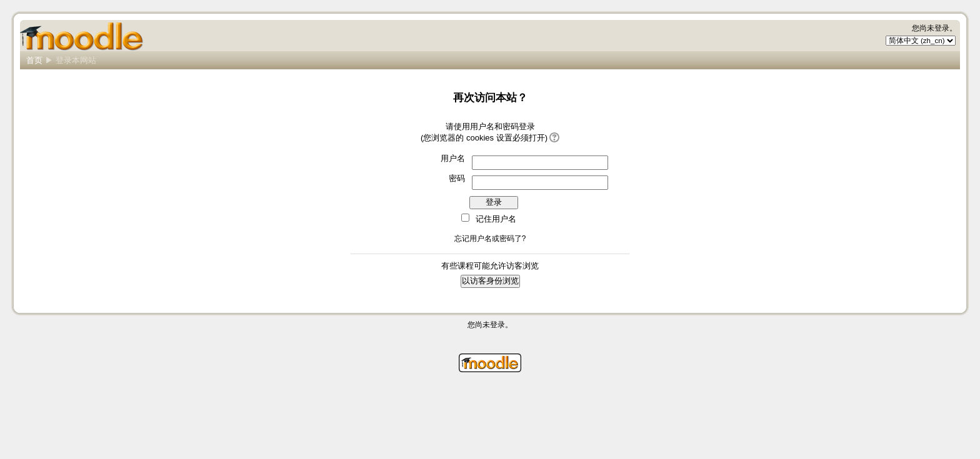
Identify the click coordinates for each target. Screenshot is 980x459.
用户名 (453, 158)
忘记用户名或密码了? (490, 239)
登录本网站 (76, 60)
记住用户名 (496, 219)
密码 (457, 178)
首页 (34, 60)
